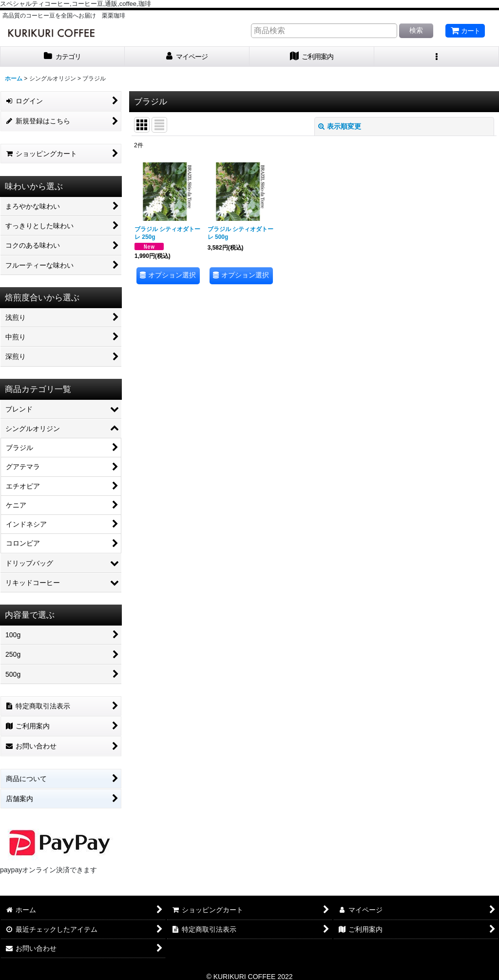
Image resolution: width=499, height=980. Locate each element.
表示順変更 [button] (340, 126)
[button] (437, 57)
